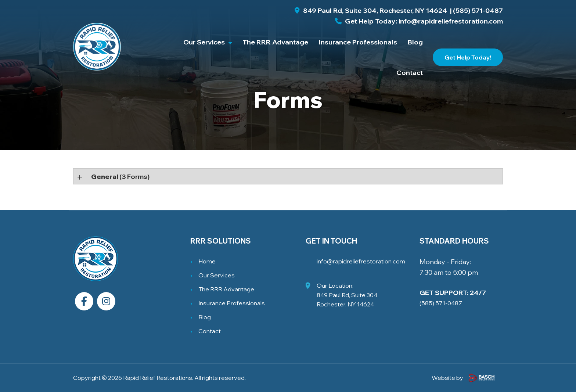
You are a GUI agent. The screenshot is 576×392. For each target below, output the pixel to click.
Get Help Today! (468, 57)
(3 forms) (120, 177)
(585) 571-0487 (478, 10)
